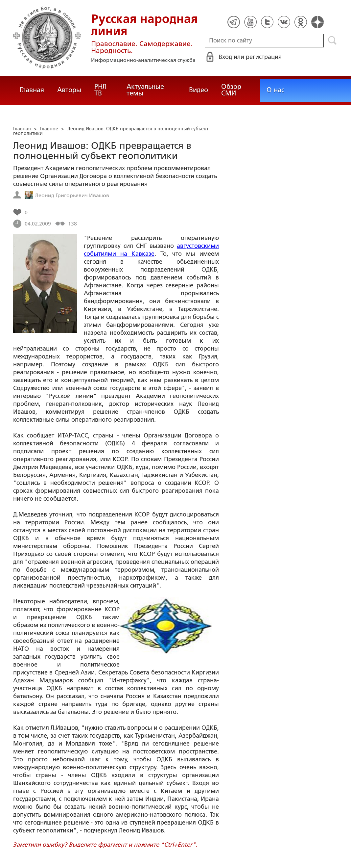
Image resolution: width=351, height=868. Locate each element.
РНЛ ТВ (100, 90)
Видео (199, 90)
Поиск (332, 40)
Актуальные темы (145, 90)
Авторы (69, 90)
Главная (32, 90)
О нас (275, 90)
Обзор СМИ (231, 90)
